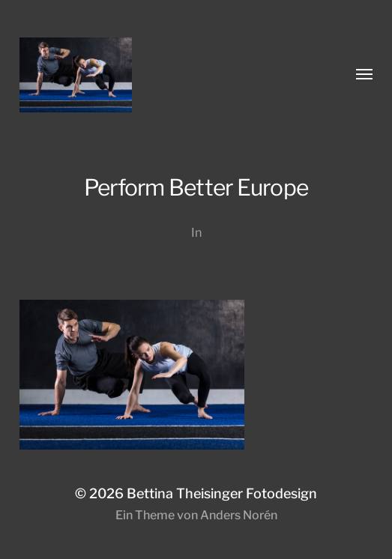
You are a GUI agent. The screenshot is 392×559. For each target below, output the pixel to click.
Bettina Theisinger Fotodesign (222, 493)
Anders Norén (239, 515)
